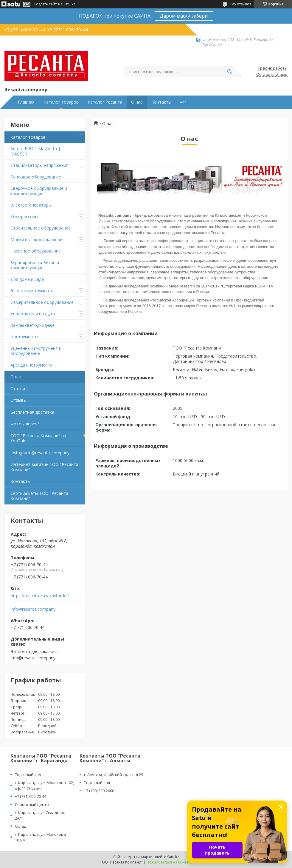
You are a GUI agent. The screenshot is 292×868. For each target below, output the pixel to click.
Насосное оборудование (36, 251)
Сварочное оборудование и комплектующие (39, 191)
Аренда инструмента (31, 365)
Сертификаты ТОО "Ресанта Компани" (39, 496)
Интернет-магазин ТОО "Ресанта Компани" (44, 467)
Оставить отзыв (272, 75)
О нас (137, 102)
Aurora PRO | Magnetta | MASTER (35, 151)
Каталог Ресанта (105, 102)
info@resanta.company (33, 609)
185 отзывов (240, 4)
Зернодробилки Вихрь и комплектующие (35, 265)
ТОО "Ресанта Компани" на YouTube (38, 438)
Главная (26, 102)
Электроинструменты (32, 291)
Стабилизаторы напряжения (39, 165)
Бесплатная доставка (32, 412)
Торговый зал (28, 775)
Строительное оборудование (41, 228)
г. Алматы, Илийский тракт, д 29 (114, 775)
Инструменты (24, 337)
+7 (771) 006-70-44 (31, 796)
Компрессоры (24, 217)
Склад (21, 826)
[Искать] (229, 72)
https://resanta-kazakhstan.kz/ (40, 596)
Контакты (161, 102)
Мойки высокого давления (38, 240)
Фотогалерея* (25, 424)
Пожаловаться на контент (169, 862)
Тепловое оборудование (36, 177)
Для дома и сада (27, 279)
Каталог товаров (61, 102)
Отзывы (18, 400)
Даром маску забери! (184, 16)
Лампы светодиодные (32, 325)
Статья (18, 388)
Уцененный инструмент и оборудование (36, 351)
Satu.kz (173, 857)
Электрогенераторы (31, 205)
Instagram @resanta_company (40, 453)
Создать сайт (45, 4)
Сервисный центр (32, 804)
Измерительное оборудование (42, 302)
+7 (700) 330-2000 (99, 791)
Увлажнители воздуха (33, 314)
